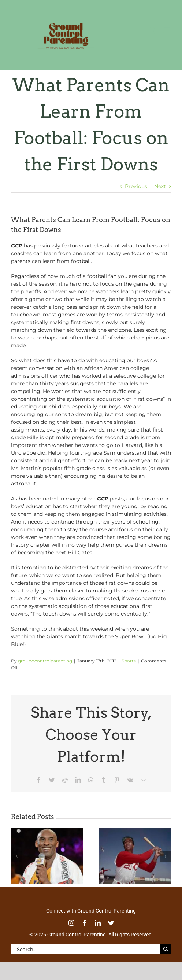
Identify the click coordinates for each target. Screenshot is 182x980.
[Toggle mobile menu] (167, 31)
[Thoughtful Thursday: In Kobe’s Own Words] (47, 832)
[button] (16, 856)
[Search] (166, 949)
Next (160, 186)
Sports (129, 661)
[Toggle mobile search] (152, 31)
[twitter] (111, 923)
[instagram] (71, 923)
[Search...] (86, 949)
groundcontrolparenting (45, 661)
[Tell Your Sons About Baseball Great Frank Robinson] (135, 832)
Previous (136, 186)
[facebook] (85, 923)
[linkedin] (98, 923)
